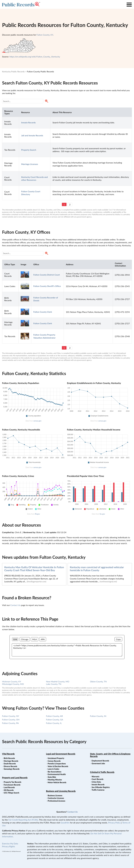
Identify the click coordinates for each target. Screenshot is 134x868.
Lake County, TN (54, 684)
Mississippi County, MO (13, 684)
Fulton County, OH (11, 720)
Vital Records (8, 754)
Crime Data (96, 782)
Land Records (9, 787)
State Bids (52, 777)
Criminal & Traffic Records (102, 772)
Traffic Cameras (98, 790)
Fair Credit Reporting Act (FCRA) (23, 820)
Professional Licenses (56, 801)
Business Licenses (55, 795)
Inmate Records (98, 785)
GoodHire (65, 823)
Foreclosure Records (12, 785)
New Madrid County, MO (58, 681)
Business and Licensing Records (61, 791)
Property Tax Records (12, 782)
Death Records (10, 764)
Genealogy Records (12, 769)
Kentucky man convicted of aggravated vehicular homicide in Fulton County (97, 569)
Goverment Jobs (98, 763)
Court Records (97, 779)
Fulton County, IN (98, 716)
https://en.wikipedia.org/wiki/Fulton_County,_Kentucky (35, 57)
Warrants (95, 777)
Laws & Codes (53, 769)
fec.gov (102, 514)
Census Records (54, 761)
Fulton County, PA (10, 723)
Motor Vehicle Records (57, 782)
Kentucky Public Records (13, 71)
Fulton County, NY (11, 716)
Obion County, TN (98, 681)
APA (43, 639)
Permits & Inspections (57, 764)
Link (15, 639)
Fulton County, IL (54, 723)
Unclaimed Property (56, 758)
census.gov (37, 421)
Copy (118, 639)
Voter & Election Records (58, 766)
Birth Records (9, 758)
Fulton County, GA (55, 720)
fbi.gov (37, 514)
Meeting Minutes (55, 780)
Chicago (25, 639)
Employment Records (100, 761)
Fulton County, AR (54, 716)
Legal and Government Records (61, 754)
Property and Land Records (15, 778)
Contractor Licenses (56, 798)
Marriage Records (11, 761)
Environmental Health (57, 774)
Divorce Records (10, 766)
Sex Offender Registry (101, 787)
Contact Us (15, 605)
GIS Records (9, 790)
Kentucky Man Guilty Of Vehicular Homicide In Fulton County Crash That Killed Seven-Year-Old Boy (34, 569)
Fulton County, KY (45, 35)
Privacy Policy (114, 823)
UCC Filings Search (11, 793)
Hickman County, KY (12, 681)
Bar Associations (54, 772)
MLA (35, 639)
